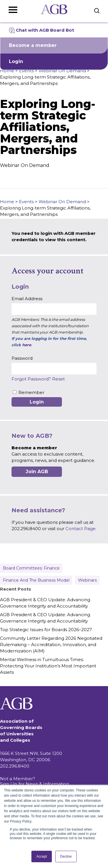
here (27, 345)
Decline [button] (66, 856)
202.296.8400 (15, 766)
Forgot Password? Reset (38, 379)
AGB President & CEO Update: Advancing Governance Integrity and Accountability (45, 603)
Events (26, 71)
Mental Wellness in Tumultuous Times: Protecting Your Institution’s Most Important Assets (48, 666)
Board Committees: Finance (31, 568)
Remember (31, 392)
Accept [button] (42, 856)
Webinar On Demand (62, 71)
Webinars (87, 580)
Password (22, 358)
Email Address (27, 299)
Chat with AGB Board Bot (41, 30)
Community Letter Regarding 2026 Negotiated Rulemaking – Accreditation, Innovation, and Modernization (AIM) (51, 645)
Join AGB (37, 472)
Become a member (33, 45)
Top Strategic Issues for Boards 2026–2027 (46, 630)
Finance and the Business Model (36, 580)
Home (7, 71)
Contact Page (80, 529)
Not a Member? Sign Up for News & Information (35, 781)
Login (16, 61)
